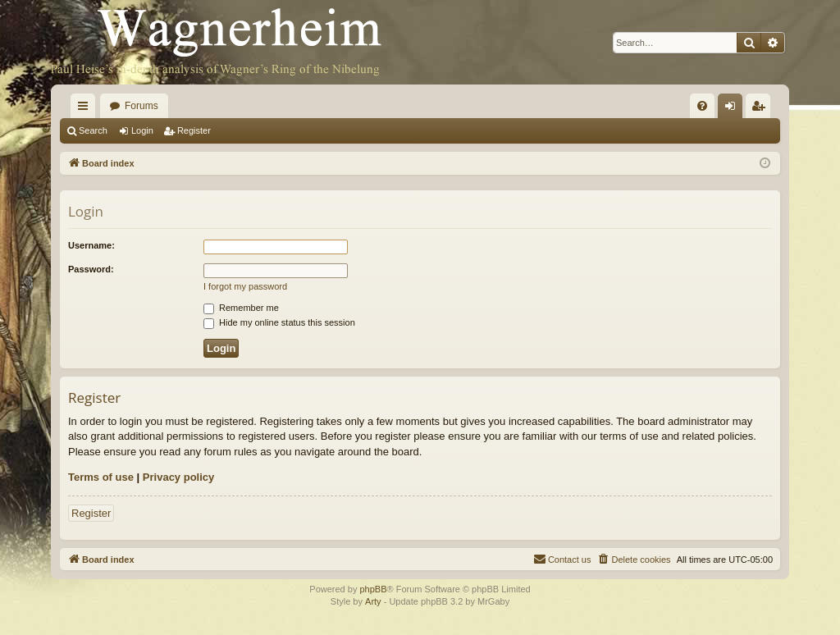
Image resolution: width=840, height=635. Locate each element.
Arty (373, 601)
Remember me (241, 308)
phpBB (373, 589)
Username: (91, 245)
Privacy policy (178, 477)
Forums (142, 106)
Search (93, 130)
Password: (91, 269)
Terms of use (101, 477)
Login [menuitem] (734, 109)
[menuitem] (702, 106)
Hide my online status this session (279, 322)
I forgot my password (245, 286)
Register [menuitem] (762, 109)
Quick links (86, 109)
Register (194, 130)
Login (142, 130)
